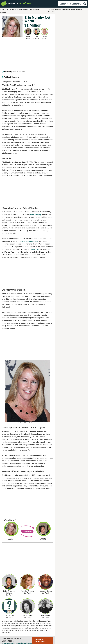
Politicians (35, 9)
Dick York (35, 249)
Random (51, 12)
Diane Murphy (35, 215)
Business (14, 9)
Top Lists (51, 9)
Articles (4, 12)
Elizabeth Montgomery (28, 241)
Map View (79, 9)
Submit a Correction (40, 640)
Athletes (4, 9)
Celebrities (24, 9)
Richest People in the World (65, 9)
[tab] (27, 72)
